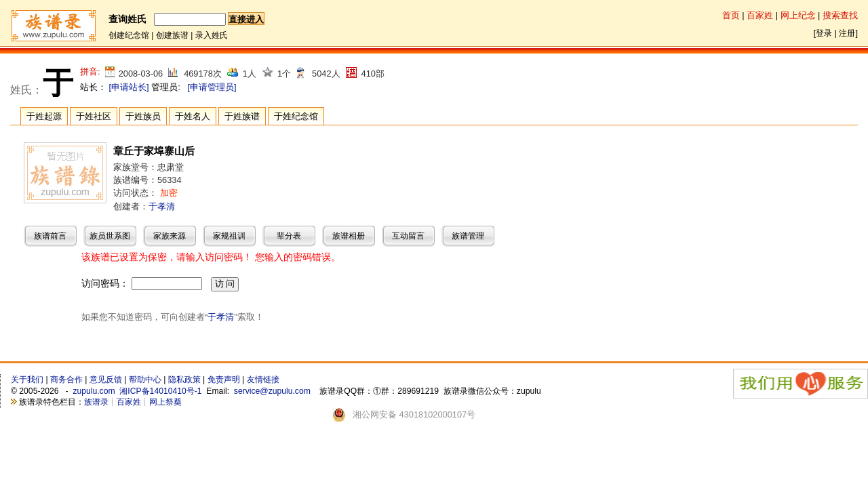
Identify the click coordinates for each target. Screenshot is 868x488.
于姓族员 (143, 116)
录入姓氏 (212, 35)
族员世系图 (110, 236)
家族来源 (170, 236)
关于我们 (27, 380)
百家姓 (760, 15)
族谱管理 (468, 236)
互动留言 (408, 236)
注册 (847, 33)
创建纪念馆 (129, 35)
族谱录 (96, 402)
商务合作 (66, 380)
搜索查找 (840, 15)
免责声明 (224, 380)
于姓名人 (193, 116)
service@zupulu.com (272, 391)
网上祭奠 (165, 402)
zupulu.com (94, 391)
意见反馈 (106, 380)
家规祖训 (229, 236)
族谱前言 (50, 236)
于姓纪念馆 (296, 116)
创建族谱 (172, 35)
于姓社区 (94, 116)
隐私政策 (184, 380)
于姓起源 (44, 116)
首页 (731, 15)
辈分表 (289, 236)
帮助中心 (145, 380)
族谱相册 (349, 236)
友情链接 (263, 380)
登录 (824, 33)
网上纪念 (798, 15)
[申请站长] (129, 87)
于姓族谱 (242, 116)
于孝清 (162, 206)
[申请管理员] (212, 87)
